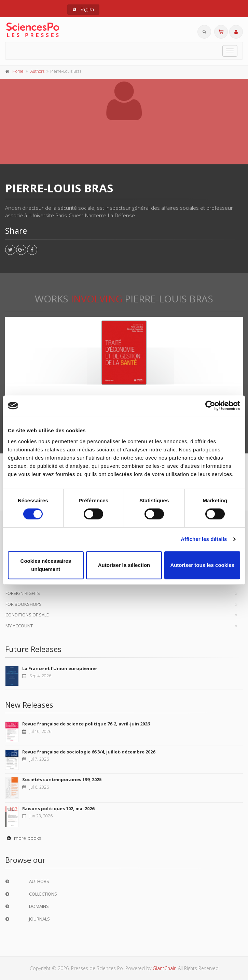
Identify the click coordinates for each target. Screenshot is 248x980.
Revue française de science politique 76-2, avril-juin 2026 (86, 724)
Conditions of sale (27, 615)
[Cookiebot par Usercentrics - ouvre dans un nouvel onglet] (210, 406)
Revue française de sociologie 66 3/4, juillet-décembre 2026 (89, 752)
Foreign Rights (23, 593)
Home (18, 71)
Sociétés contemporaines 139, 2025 (62, 779)
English (83, 9)
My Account (19, 626)
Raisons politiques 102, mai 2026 (58, 808)
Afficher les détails (204, 539)
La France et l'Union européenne (59, 668)
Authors (37, 71)
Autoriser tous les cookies (202, 565)
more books (23, 838)
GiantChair (164, 968)
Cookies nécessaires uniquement (46, 565)
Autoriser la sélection (124, 565)
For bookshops (24, 604)
